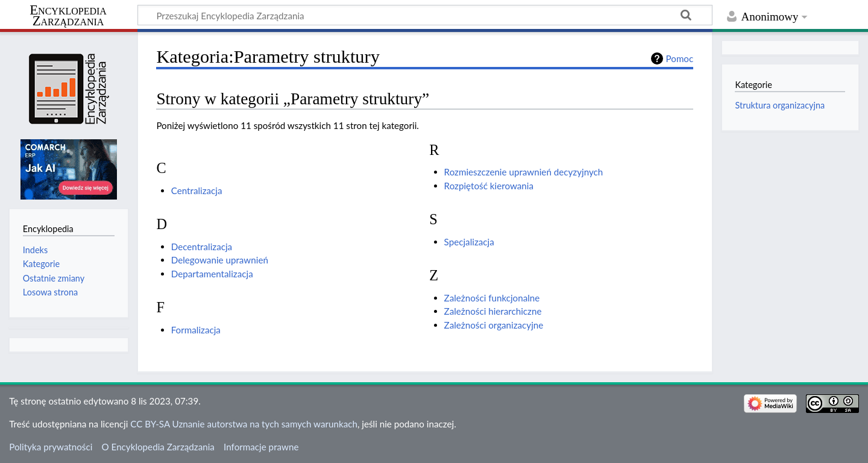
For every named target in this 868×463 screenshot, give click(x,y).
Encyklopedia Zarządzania (68, 16)
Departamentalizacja (212, 274)
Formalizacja (196, 330)
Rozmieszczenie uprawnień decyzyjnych (524, 172)
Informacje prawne (261, 447)
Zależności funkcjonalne (492, 298)
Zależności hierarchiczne (493, 311)
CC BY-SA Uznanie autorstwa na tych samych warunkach (244, 424)
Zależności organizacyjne (494, 325)
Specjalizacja (469, 242)
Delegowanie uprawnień (220, 260)
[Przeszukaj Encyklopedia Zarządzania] (425, 15)
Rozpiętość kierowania (489, 186)
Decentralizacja (202, 247)
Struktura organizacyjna (780, 105)
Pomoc (680, 58)
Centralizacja (197, 191)
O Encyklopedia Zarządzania (158, 447)
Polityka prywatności (51, 447)
